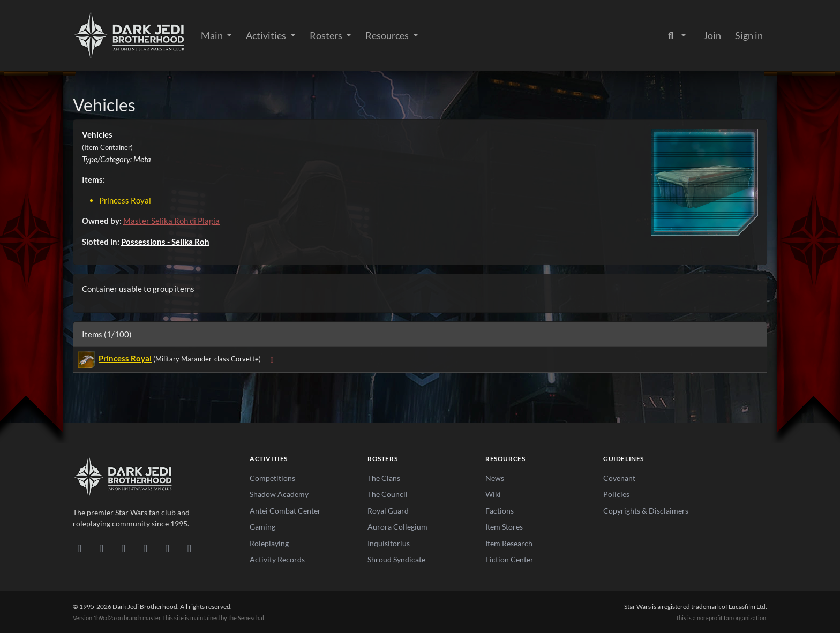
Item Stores (504, 527)
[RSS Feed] (189, 548)
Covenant (619, 478)
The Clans (384, 478)
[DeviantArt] (102, 548)
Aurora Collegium (397, 527)
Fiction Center (509, 559)
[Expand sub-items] (272, 360)
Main (213, 35)
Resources (388, 35)
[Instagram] (145, 548)
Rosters (327, 35)
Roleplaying (269, 543)
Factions (500, 511)
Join (712, 35)
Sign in (749, 35)
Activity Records (277, 559)
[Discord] (80, 548)
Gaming (262, 527)
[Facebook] (123, 548)
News (495, 478)
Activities (267, 35)
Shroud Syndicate (396, 559)
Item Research (509, 543)
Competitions (272, 478)
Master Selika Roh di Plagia (171, 221)
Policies (616, 494)
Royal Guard (388, 511)
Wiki (493, 494)
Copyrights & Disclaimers (646, 511)
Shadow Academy (279, 494)
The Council (388, 494)
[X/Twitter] (167, 548)
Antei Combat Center (285, 511)
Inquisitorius (389, 543)
